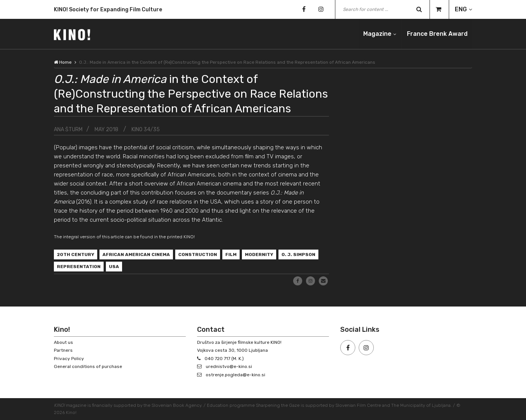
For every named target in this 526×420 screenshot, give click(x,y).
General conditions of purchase (88, 366)
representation (79, 267)
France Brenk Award (437, 34)
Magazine (377, 34)
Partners (63, 350)
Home (63, 62)
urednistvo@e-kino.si (229, 366)
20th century (76, 254)
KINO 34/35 (146, 130)
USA (114, 267)
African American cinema (136, 254)
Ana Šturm (68, 130)
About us (63, 342)
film (231, 254)
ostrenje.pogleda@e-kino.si (235, 375)
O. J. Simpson (298, 254)
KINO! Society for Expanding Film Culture (108, 10)
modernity (259, 254)
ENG (461, 9)
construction (198, 254)
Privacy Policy (69, 359)
